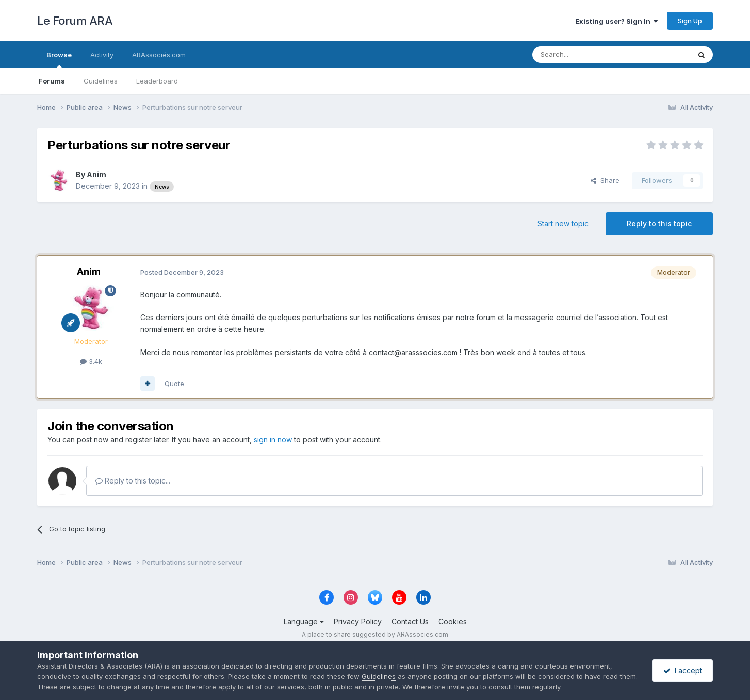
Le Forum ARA (75, 21)
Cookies (453, 621)
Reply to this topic (659, 223)
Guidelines (101, 81)
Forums (52, 81)
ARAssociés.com (159, 55)
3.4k (91, 361)
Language (304, 621)
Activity (102, 55)
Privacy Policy (358, 621)
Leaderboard (157, 81)
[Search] (585, 55)
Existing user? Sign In (616, 21)
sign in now (273, 439)
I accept (683, 670)
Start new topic (563, 223)
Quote (174, 384)
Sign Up (690, 21)
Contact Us (410, 621)
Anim (96, 174)
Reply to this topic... (133, 481)
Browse (59, 59)
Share (605, 180)
